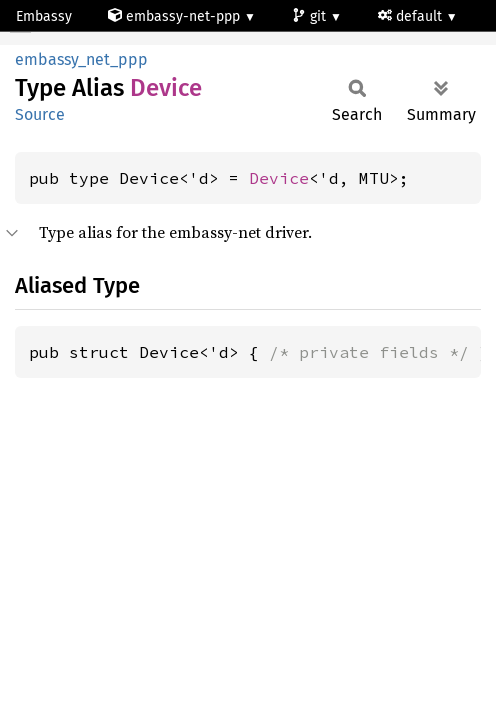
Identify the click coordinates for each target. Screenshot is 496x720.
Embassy (44, 16)
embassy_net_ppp (81, 59)
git (311, 16)
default (412, 16)
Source (40, 114)
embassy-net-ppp (176, 16)
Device (279, 178)
